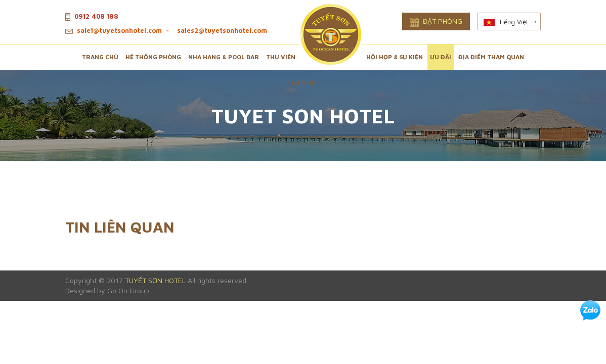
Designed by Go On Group (107, 290)
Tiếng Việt (506, 22)
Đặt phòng (436, 22)
